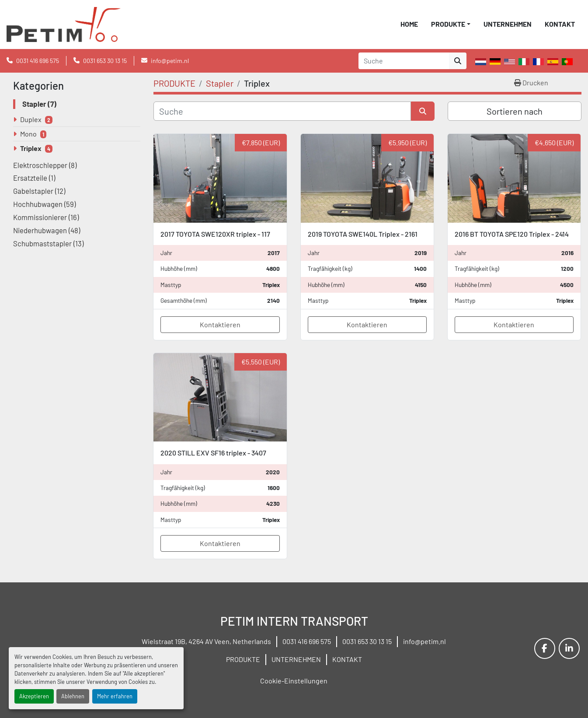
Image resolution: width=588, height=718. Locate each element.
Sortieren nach (515, 111)
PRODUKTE (448, 24)
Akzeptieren (34, 696)
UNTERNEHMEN (508, 24)
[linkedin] (569, 648)
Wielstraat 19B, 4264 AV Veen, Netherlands (206, 641)
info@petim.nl (170, 61)
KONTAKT (560, 24)
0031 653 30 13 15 (105, 61)
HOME (409, 24)
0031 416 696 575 (38, 61)
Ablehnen (73, 696)
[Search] (404, 61)
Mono (28, 134)
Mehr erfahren (115, 696)
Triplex (31, 148)
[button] (451, 24)
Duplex (31, 119)
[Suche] (282, 111)
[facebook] (545, 648)
